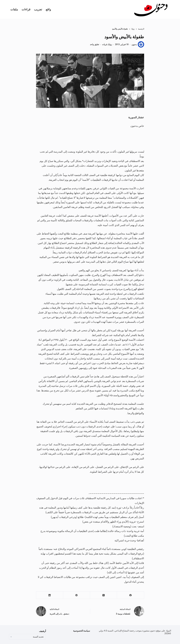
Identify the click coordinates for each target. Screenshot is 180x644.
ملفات (14, 9)
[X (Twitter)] (103, 595)
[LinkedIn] (50, 595)
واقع (48, 9)
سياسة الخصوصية (82, 631)
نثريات (105, 44)
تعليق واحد (94, 44)
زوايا (110, 44)
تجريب (38, 9)
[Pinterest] (76, 595)
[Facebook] (130, 595)
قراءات (26, 9)
